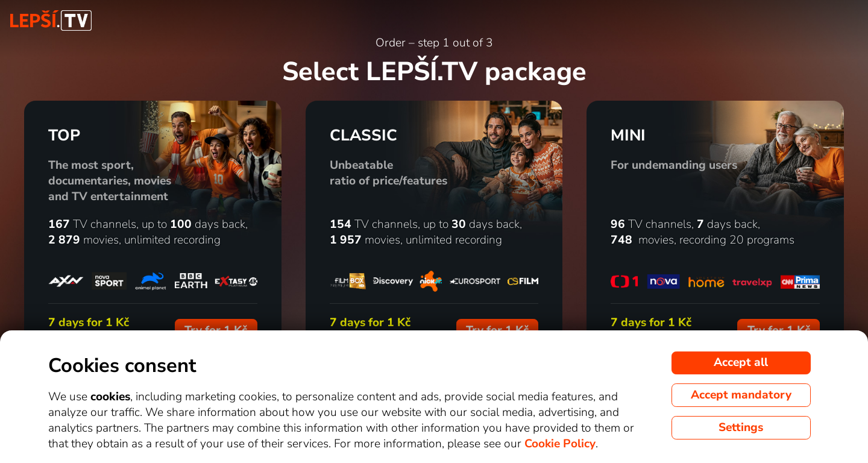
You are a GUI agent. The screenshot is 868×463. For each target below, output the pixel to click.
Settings (741, 427)
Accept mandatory (741, 395)
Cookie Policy (560, 444)
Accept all (741, 362)
